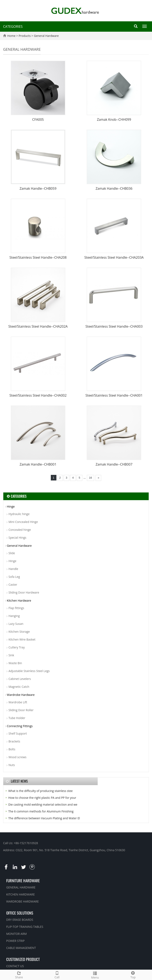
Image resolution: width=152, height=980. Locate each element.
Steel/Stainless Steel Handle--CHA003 (114, 326)
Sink (11, 655)
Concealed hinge (20, 530)
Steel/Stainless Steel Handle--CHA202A (38, 326)
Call (57, 975)
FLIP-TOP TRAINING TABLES (25, 927)
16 (90, 478)
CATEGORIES (13, 27)
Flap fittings (16, 608)
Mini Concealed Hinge (23, 522)
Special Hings (17, 538)
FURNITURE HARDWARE (23, 880)
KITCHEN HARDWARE (20, 894)
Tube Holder (17, 718)
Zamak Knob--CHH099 (114, 119)
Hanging (14, 616)
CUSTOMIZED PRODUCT (23, 959)
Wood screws (17, 757)
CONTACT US (15, 966)
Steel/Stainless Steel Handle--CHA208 (38, 257)
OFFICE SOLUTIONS (20, 913)
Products (25, 36)
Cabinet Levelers (20, 679)
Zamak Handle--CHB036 (114, 188)
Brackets (14, 741)
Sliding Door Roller (21, 710)
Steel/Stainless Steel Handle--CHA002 (38, 395)
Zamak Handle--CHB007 (114, 464)
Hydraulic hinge (19, 514)
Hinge (11, 506)
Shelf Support (18, 733)
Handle (13, 569)
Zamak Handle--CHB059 (38, 188)
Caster (13, 585)
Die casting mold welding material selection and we (43, 804)
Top (133, 975)
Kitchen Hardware (19, 600)
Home (11, 36)
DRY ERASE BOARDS (20, 920)
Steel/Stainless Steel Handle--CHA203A (114, 257)
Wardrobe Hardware (21, 695)
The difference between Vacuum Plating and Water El (44, 818)
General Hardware (46, 36)
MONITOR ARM (16, 934)
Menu (95, 975)
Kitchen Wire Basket (22, 639)
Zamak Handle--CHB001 (38, 464)
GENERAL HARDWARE (21, 887)
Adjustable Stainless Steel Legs (29, 671)
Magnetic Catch (19, 687)
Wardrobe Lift (18, 702)
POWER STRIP (15, 941)
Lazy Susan (16, 624)
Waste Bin (15, 663)
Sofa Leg (14, 577)
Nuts (12, 765)
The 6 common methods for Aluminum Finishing (41, 811)
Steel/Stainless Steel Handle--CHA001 (114, 395)
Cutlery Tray (17, 647)
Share (19, 975)
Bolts (12, 749)
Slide (12, 553)
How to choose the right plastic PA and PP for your (42, 798)
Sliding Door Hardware (24, 592)
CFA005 (38, 119)
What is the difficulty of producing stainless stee (40, 791)
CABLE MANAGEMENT (21, 948)
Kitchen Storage (19, 632)
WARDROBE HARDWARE (22, 901)
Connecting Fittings (20, 726)
